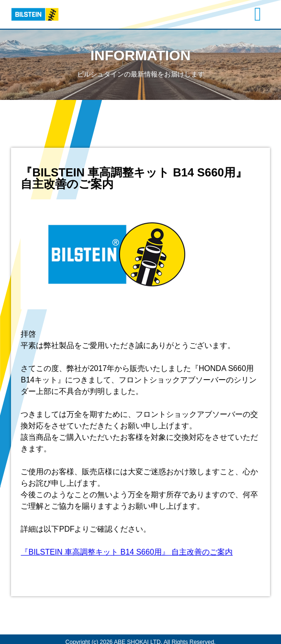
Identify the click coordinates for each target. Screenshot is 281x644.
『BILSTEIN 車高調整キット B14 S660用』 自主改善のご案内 (127, 552)
